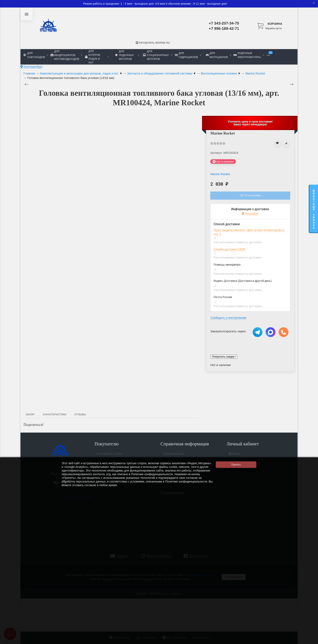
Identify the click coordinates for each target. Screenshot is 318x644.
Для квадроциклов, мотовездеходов (66, 55)
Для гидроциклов (188, 55)
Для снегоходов (36, 55)
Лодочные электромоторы (249, 55)
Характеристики (54, 414)
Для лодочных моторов (127, 55)
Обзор (30, 414)
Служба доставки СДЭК (229, 249)
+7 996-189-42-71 (224, 29)
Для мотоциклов (218, 55)
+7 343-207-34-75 (224, 23)
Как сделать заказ (109, 455)
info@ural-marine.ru (153, 43)
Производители (174, 455)
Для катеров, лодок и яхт (97, 57)
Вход (234, 455)
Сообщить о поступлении (228, 318)
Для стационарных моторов (157, 55)
